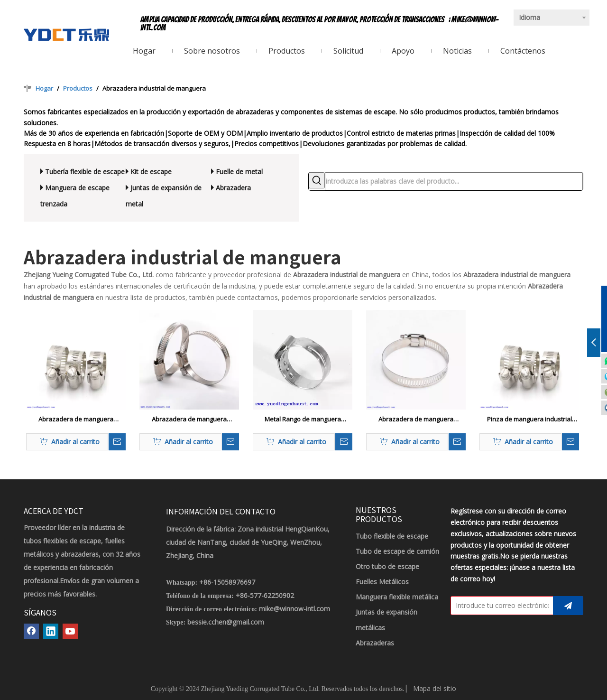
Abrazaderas (375, 643)
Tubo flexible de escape (392, 536)
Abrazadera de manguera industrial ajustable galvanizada (189, 420)
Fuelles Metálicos (382, 582)
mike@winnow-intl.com (294, 609)
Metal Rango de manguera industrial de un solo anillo (303, 420)
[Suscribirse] (568, 606)
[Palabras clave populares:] (317, 180)
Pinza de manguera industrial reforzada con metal (529, 420)
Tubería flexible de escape (85, 172)
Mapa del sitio (435, 688)
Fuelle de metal (239, 172)
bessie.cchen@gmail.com (226, 622)
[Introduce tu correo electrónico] (500, 606)
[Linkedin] (51, 631)
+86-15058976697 (227, 582)
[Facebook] (31, 631)
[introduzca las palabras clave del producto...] (454, 181)
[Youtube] (70, 631)
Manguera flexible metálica (397, 597)
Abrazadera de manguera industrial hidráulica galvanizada (76, 420)
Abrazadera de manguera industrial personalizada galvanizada (416, 420)
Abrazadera (233, 188)
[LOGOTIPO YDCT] (66, 35)
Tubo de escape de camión (397, 551)
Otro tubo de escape (387, 566)
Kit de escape (151, 172)
